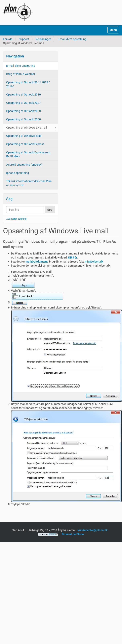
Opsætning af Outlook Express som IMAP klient (28, 154)
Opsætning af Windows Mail (24, 136)
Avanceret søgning (16, 219)
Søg (9, 199)
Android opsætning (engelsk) (24, 165)
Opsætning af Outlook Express (25, 144)
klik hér (72, 258)
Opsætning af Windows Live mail (27, 128)
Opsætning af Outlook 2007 (24, 103)
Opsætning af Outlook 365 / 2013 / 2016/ (28, 84)
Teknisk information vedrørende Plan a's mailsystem (29, 183)
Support (24, 39)
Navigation (15, 56)
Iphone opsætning (18, 173)
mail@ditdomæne (37, 262)
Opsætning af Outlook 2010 (24, 95)
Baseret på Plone (73, 534)
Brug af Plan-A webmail (21, 74)
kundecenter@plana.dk (93, 530)
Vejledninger (43, 39)
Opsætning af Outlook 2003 (24, 111)
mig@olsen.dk (94, 262)
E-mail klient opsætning (72, 39)
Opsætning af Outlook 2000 (24, 119)
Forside (8, 39)
